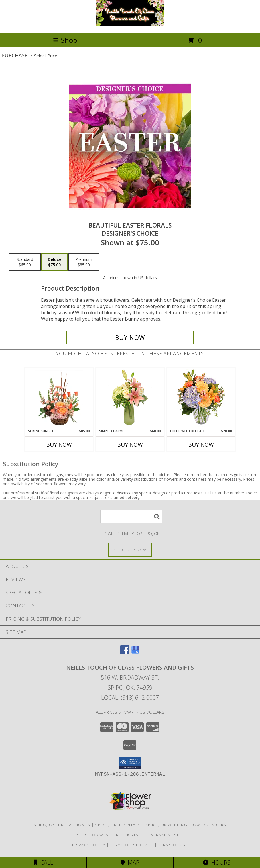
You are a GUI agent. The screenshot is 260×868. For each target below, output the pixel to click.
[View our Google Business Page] (135, 653)
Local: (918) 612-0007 (130, 698)
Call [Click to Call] (43, 862)
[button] (130, 763)
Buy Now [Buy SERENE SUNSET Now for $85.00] (59, 445)
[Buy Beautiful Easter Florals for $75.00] (130, 338)
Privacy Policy (89, 845)
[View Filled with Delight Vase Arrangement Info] (201, 398)
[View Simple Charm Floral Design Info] (130, 399)
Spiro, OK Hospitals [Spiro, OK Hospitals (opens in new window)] (118, 825)
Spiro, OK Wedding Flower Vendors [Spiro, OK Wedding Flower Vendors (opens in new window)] (186, 825)
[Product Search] (131, 517)
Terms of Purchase (132, 845)
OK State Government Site (153, 835)
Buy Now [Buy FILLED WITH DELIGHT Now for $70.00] (201, 445)
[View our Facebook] (125, 653)
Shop (65, 40)
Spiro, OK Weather (98, 835)
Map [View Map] (130, 862)
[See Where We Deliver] (130, 550)
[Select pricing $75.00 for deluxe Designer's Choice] (55, 262)
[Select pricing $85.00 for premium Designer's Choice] (84, 262)
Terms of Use (173, 845)
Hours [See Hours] (217, 862)
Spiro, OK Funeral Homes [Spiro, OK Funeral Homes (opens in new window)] (62, 825)
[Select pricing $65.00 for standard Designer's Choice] (25, 262)
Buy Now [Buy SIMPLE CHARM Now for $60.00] (130, 445)
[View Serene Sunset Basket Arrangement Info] (59, 399)
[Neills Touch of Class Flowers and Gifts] (130, 25)
